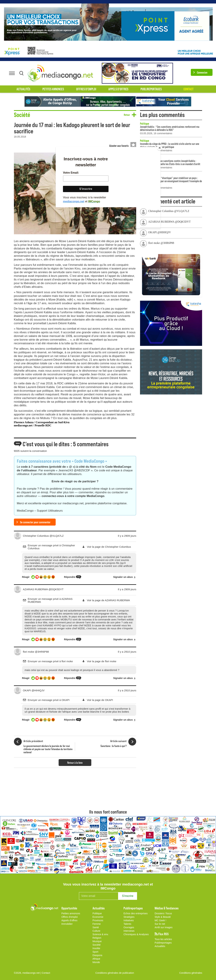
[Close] (160, 148)
